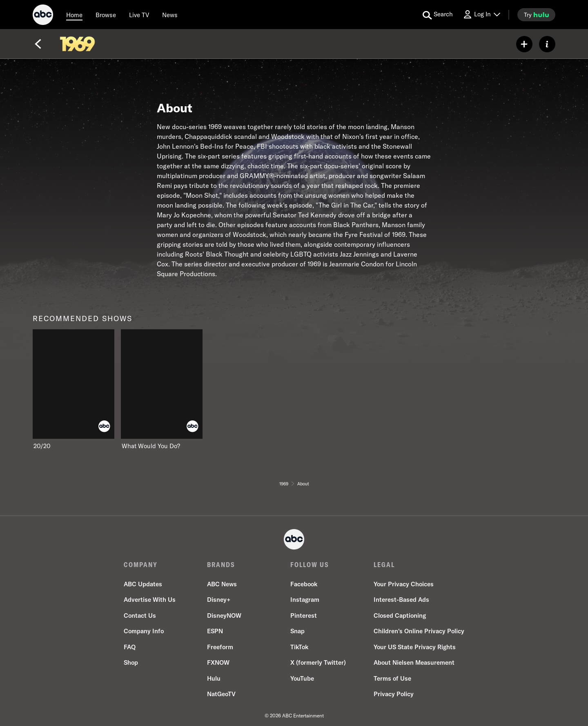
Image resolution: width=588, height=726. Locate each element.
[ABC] (43, 16)
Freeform (220, 647)
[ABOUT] (547, 44)
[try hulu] (536, 15)
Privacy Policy (394, 694)
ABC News (222, 584)
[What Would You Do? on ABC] (162, 390)
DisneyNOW (224, 615)
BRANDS (221, 565)
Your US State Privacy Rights (415, 647)
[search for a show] (438, 15)
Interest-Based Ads (401, 600)
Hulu (214, 678)
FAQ (130, 647)
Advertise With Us (150, 600)
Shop (131, 662)
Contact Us (140, 615)
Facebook (304, 584)
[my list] (524, 44)
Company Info (144, 631)
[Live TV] (139, 15)
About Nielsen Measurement (414, 662)
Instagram (305, 600)
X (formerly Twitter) (318, 662)
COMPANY (141, 565)
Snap (297, 631)
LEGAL (384, 565)
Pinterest (304, 615)
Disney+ (219, 600)
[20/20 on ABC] (73, 390)
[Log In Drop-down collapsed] (481, 15)
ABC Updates (143, 584)
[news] (170, 15)
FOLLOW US (310, 565)
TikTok (299, 647)
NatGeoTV (221, 694)
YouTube (302, 678)
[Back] (38, 44)
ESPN (215, 631)
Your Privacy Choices (404, 584)
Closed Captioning (400, 615)
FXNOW (218, 662)
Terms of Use (392, 678)
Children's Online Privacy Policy (419, 631)
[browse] (106, 15)
